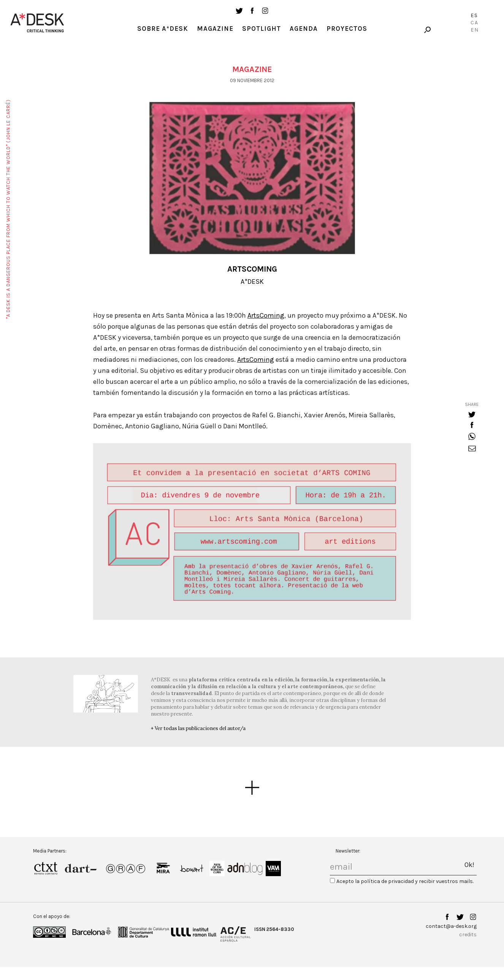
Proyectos (347, 29)
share (472, 404)
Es (474, 15)
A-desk (37, 23)
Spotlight (262, 29)
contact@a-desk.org (451, 926)
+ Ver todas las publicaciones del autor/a (198, 728)
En (475, 30)
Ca (475, 23)
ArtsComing (266, 315)
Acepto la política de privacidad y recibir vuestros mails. (405, 881)
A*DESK (252, 282)
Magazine (215, 29)
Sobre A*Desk (163, 29)
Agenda (304, 29)
